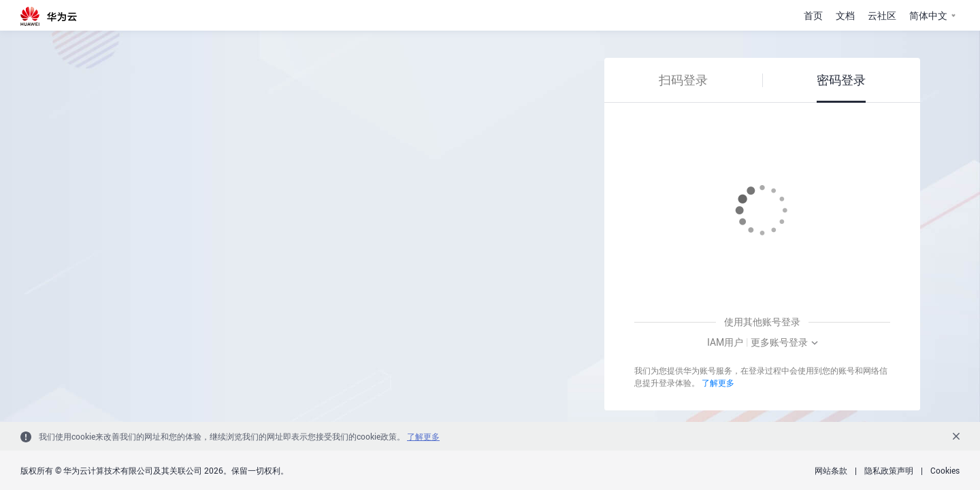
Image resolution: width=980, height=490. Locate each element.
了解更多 (718, 382)
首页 (813, 15)
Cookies (945, 470)
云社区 (882, 15)
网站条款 (831, 470)
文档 (845, 15)
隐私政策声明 (889, 470)
